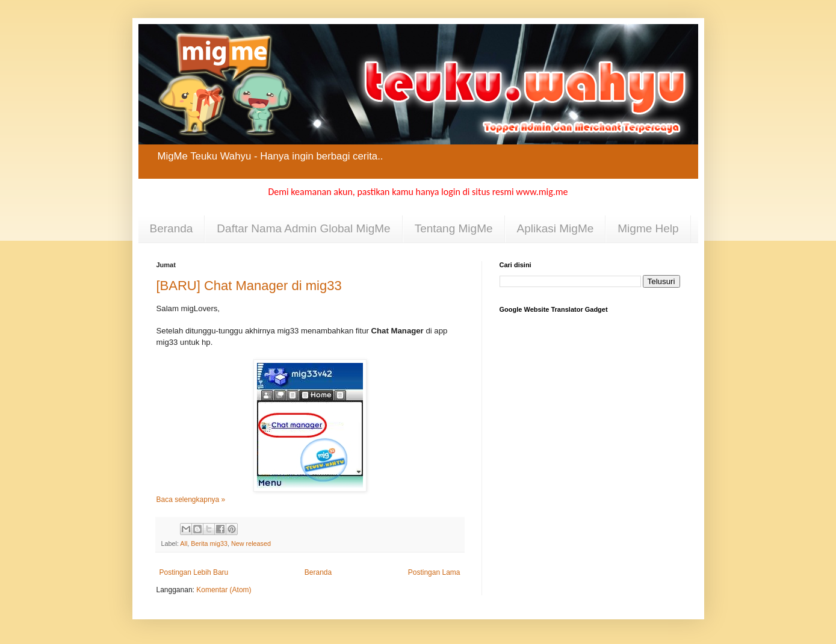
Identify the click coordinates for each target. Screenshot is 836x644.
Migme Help (648, 228)
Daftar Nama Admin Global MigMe (303, 228)
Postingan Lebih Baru (194, 572)
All (184, 543)
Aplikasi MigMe (556, 228)
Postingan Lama (434, 572)
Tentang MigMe (454, 228)
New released (251, 543)
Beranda (172, 228)
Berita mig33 (209, 543)
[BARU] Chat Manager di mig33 (249, 286)
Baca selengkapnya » (191, 500)
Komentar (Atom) (224, 590)
